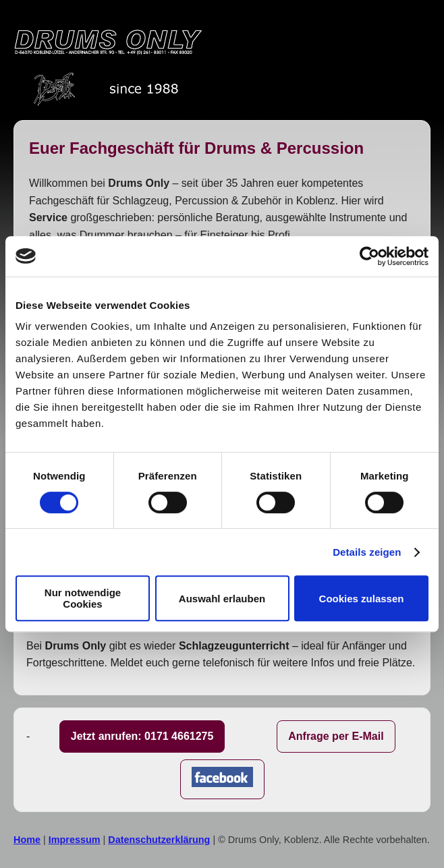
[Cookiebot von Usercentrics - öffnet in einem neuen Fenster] (369, 256)
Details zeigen (367, 552)
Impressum (75, 840)
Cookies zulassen (362, 599)
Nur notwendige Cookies (83, 598)
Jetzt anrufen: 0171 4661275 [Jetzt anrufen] (142, 736)
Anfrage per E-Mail (336, 736)
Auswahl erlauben (222, 599)
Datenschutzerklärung (159, 840)
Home (27, 840)
